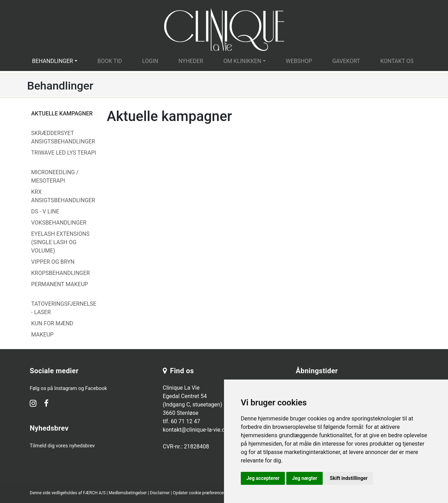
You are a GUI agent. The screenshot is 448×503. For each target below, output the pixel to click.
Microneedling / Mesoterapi (55, 176)
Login (150, 61)
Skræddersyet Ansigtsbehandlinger (63, 137)
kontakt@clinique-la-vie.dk (195, 430)
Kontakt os (397, 61)
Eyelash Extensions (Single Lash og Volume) (60, 242)
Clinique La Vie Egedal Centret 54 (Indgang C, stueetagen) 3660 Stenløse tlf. (192, 405)
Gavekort (346, 61)
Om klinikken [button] (242, 61)
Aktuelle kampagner (62, 114)
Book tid (110, 61)
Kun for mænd (52, 323)
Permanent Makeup (60, 284)
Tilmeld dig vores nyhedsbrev (62, 446)
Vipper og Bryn (53, 262)
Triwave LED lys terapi (64, 153)
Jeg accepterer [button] (263, 478)
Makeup (42, 335)
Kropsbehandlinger (61, 273)
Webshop (299, 61)
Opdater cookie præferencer (199, 493)
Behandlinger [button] (52, 61)
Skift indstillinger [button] (349, 478)
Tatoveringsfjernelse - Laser (64, 308)
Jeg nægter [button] (304, 478)
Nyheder (191, 61)
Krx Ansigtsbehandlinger (63, 196)
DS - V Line (45, 211)
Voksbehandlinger (59, 223)
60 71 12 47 (185, 421)
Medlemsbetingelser (128, 493)
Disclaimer (160, 493)
